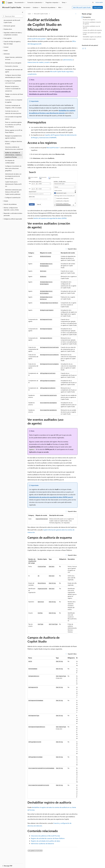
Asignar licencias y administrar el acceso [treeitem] (14, 58)
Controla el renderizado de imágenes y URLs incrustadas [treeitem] (13, 107)
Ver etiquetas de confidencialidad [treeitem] (10, 162)
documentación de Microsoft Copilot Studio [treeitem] (12, 21)
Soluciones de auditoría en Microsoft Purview (46, 836)
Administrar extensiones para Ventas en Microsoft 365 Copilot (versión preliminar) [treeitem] (13, 192)
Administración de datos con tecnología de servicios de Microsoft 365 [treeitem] (13, 176)
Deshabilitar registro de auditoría (92, 37)
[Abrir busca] (93, 2)
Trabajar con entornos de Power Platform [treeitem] (14, 95)
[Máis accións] (76, 14)
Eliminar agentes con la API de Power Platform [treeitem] (14, 131)
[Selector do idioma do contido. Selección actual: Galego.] (6, 865)
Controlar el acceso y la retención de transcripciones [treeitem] (13, 112)
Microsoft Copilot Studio (41, 14)
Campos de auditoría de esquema (92, 30)
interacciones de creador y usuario (39, 62)
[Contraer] (23, 12)
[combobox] (13, 16)
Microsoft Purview (53, 148)
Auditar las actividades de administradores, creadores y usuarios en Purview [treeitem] (13, 155)
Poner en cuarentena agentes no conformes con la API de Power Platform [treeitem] (13, 124)
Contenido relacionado (89, 39)
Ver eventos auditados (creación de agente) (92, 23)
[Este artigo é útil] (83, 48)
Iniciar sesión (99, 2)
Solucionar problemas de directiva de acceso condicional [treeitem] (14, 148)
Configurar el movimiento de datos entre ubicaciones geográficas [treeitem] (13, 168)
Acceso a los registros (89, 20)
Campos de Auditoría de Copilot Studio (92, 33)
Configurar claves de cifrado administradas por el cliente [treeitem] (13, 76)
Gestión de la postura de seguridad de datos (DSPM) (50, 218)
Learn (29, 14)
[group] (52, 595)
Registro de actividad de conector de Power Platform (48, 838)
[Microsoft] (3, 2)
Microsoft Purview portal (37, 39)
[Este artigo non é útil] (85, 48)
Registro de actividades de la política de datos (46, 841)
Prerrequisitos (87, 17)
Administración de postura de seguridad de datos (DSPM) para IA (51, 497)
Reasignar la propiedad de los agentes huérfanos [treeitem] (13, 137)
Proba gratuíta (98, 7)
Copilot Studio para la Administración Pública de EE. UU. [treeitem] (13, 184)
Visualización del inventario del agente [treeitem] (14, 71)
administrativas (68, 60)
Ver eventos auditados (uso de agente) (91, 27)
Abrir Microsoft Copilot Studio (82, 7)
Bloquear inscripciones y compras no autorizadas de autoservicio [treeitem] (13, 89)
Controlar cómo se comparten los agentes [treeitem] (14, 101)
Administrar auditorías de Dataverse (42, 843)
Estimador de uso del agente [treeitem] (13, 63)
